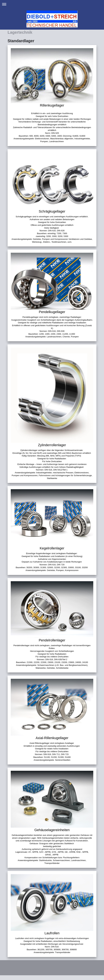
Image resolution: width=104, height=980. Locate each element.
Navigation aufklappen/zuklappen (52, 4)
